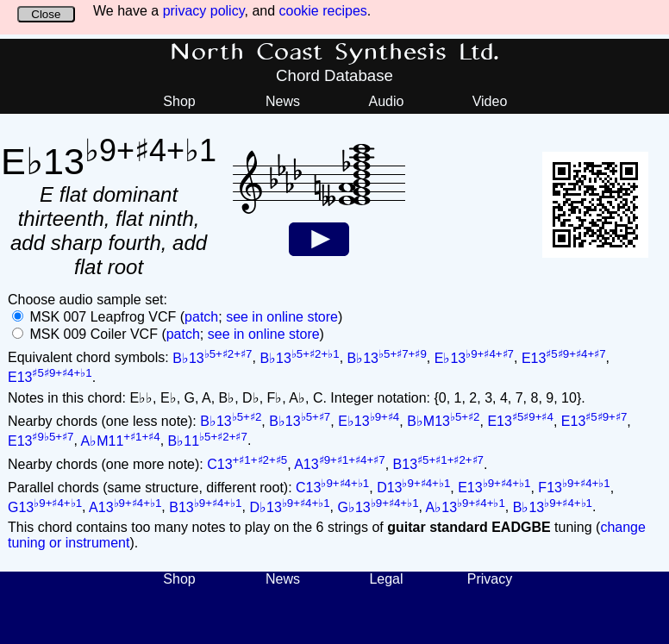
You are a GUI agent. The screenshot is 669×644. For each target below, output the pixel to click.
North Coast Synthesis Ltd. (335, 53)
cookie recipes (323, 11)
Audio (387, 101)
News (283, 101)
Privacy (490, 579)
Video (490, 101)
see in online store (282, 317)
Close (46, 14)
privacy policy (204, 11)
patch (201, 317)
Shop (179, 101)
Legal (386, 579)
